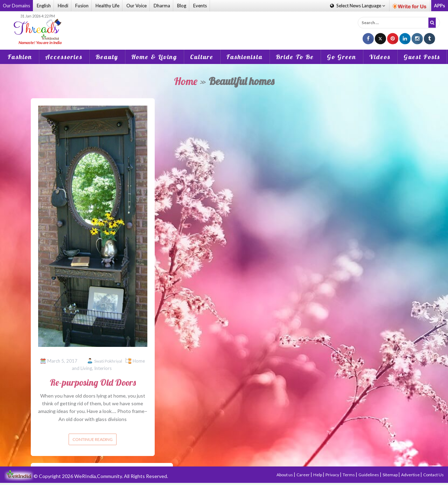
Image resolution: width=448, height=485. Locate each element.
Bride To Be (295, 57)
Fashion (20, 57)
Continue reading (93, 439)
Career (303, 475)
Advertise (411, 475)
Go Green (342, 57)
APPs (440, 6)
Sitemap (390, 475)
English (44, 6)
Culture (202, 57)
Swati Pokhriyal (108, 361)
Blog (182, 6)
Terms (349, 475)
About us (285, 475)
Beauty (107, 57)
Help (318, 475)
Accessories (64, 57)
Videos (380, 57)
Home (186, 81)
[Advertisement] (224, 29)
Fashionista (245, 57)
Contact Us (433, 475)
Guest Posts (422, 57)
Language (358, 6)
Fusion (82, 6)
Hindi (63, 6)
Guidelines (369, 475)
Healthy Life (107, 6)
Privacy (333, 475)
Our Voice (136, 6)
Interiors (103, 368)
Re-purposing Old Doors (93, 382)
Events (200, 6)
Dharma (162, 6)
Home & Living (154, 57)
